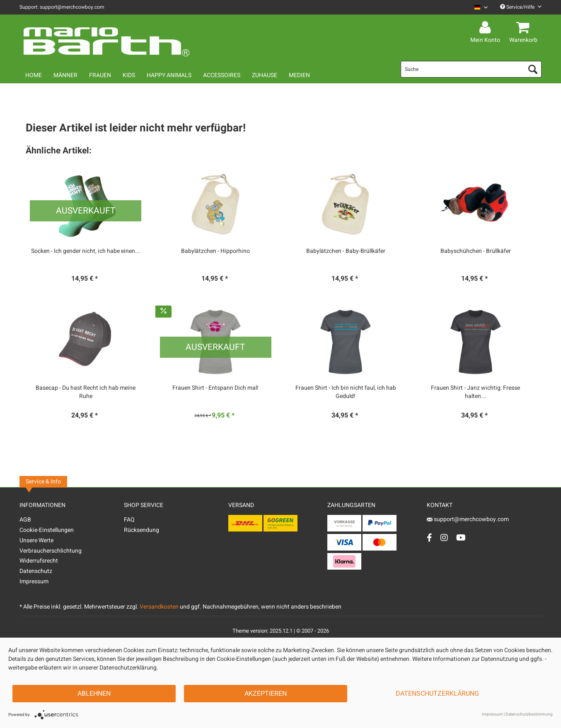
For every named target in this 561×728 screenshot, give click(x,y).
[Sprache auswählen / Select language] (481, 7)
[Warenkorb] (525, 28)
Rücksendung (141, 530)
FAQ (129, 520)
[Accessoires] (222, 75)
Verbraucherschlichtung (51, 551)
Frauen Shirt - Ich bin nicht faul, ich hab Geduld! (346, 392)
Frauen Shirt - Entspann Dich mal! (215, 388)
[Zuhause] (265, 75)
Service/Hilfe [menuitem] (521, 7)
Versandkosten (159, 607)
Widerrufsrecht (39, 561)
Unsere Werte (36, 540)
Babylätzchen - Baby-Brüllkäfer (346, 251)
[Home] (34, 75)
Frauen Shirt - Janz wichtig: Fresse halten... (475, 392)
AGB (25, 520)
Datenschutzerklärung (437, 694)
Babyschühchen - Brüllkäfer (476, 251)
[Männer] (65, 75)
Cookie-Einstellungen (47, 530)
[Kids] (129, 75)
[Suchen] (533, 69)
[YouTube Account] (461, 538)
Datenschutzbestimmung (529, 714)
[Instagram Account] (444, 538)
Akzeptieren (266, 694)
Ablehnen (94, 694)
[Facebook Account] (429, 538)
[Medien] (299, 75)
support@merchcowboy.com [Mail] (468, 519)
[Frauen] (100, 75)
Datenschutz (36, 571)
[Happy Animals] (169, 75)
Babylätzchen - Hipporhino (215, 251)
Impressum (34, 581)
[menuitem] (478, 7)
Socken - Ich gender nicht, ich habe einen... (86, 251)
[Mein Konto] (486, 28)
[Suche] (471, 69)
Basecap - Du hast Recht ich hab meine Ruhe (86, 392)
